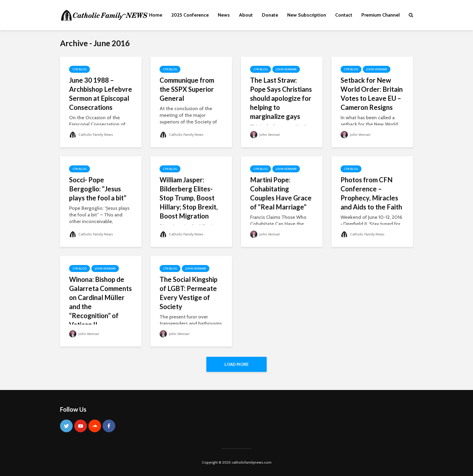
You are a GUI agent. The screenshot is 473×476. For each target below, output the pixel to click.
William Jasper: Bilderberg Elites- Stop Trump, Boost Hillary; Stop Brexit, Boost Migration (189, 198)
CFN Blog (79, 69)
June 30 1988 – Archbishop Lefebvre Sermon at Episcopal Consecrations (101, 94)
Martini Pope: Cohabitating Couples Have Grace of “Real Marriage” (281, 193)
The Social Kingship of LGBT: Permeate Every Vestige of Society (189, 293)
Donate (270, 15)
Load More (237, 364)
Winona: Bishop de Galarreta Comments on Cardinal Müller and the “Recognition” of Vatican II (100, 302)
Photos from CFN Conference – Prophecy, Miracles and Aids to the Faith (371, 193)
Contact (344, 15)
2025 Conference (190, 15)
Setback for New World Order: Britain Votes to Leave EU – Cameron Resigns (372, 94)
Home (156, 15)
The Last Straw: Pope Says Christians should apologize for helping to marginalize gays (281, 98)
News (224, 15)
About (246, 15)
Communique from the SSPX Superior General (187, 89)
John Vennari (286, 69)
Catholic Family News (91, 134)
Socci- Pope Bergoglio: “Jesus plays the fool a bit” (98, 189)
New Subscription (307, 15)
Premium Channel (381, 15)
